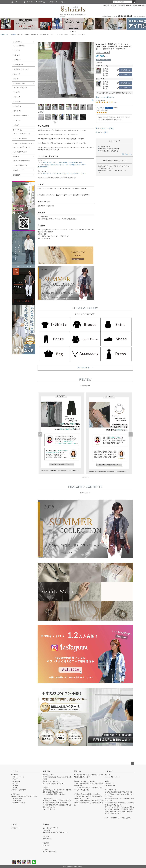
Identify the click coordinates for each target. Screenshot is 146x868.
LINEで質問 (121, 5)
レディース (28, 2)
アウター (17, 60)
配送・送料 (47, 771)
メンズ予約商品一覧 (21, 165)
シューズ (17, 74)
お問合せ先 (109, 771)
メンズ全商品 (17, 42)
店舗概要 (46, 824)
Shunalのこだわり (132, 5)
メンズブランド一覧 (21, 138)
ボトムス (17, 55)
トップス (17, 50)
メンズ (14, 2)
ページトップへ (133, 763)
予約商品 (16, 157)
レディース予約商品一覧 (22, 161)
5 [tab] (88, 477)
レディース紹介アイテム (22, 147)
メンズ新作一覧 (19, 46)
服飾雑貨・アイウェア (21, 69)
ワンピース (18, 106)
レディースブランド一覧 (22, 134)
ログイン (114, 5)
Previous (2, 25)
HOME (2, 34)
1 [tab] (71, 32)
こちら (52, 783)
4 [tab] (75, 32)
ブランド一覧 (17, 130)
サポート (15, 824)
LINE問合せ (41, 2)
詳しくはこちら (127, 154)
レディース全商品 (11, 34)
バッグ (16, 79)
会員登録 (107, 5)
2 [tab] (72, 32)
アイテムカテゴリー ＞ (85, 368)
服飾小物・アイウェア (21, 116)
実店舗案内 (142, 5)
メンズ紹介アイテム (21, 152)
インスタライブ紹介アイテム (22, 143)
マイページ (53, 2)
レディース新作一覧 (21, 87)
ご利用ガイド (16, 828)
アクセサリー (19, 64)
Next (144, 25)
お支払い (15, 771)
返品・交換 (78, 771)
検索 (134, 2)
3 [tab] (74, 32)
